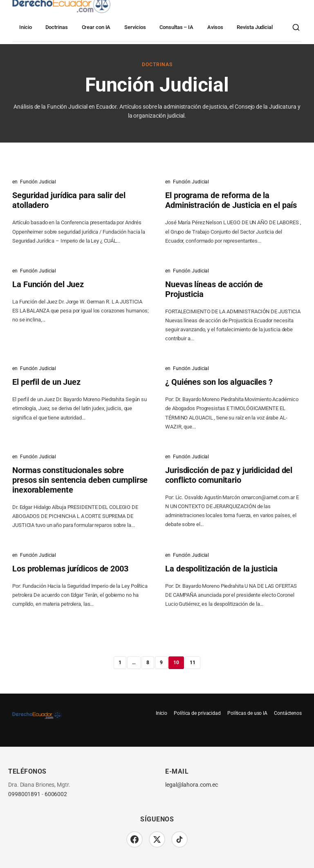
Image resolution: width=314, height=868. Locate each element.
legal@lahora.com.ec (192, 785)
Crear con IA (96, 27)
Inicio (25, 27)
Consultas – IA (176, 27)
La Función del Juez (48, 284)
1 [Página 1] (120, 663)
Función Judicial (38, 182)
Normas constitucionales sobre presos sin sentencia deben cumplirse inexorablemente (80, 480)
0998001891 (24, 794)
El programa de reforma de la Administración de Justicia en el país (231, 200)
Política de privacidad (197, 713)
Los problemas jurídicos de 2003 (70, 569)
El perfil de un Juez (46, 382)
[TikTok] (179, 839)
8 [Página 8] (148, 663)
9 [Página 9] (161, 663)
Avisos (215, 27)
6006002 (56, 794)
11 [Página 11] (193, 663)
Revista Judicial (255, 27)
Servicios (135, 27)
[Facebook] (135, 839)
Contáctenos (288, 713)
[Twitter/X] (157, 839)
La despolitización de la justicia (221, 569)
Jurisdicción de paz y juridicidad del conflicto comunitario (229, 475)
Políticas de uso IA (247, 713)
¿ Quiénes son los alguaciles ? (219, 382)
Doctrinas (56, 27)
